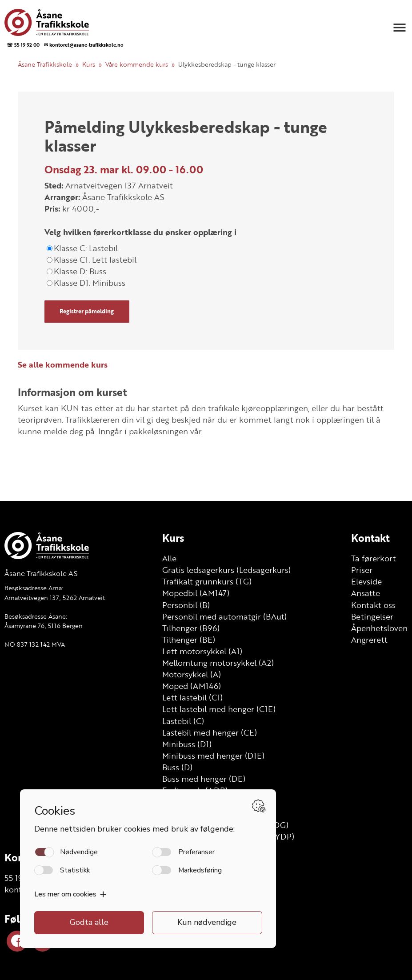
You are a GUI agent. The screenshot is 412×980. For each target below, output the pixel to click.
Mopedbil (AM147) (196, 593)
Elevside (366, 581)
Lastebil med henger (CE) (210, 732)
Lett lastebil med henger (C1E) (219, 709)
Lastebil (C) (183, 721)
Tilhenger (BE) (189, 640)
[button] (400, 28)
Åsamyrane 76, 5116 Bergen (44, 626)
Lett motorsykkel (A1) (202, 651)
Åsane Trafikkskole (45, 64)
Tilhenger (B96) (191, 628)
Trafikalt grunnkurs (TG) (207, 581)
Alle (169, 558)
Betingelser (372, 616)
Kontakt (370, 538)
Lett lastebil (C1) (192, 697)
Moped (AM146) (192, 686)
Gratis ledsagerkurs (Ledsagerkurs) (226, 570)
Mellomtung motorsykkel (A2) (218, 663)
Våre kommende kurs (137, 64)
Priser (362, 570)
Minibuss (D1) (187, 744)
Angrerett (369, 640)
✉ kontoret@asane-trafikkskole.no (84, 45)
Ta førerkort (374, 558)
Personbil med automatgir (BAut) (224, 616)
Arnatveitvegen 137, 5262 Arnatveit (55, 598)
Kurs (89, 64)
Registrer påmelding (87, 312)
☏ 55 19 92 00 (23, 45)
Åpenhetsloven (379, 628)
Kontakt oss (373, 605)
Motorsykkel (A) (192, 674)
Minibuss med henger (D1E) (213, 756)
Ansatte (366, 593)
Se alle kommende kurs (63, 364)
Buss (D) (177, 767)
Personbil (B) (186, 605)
